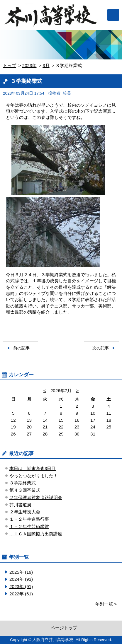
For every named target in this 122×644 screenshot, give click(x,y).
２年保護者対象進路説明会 (36, 497)
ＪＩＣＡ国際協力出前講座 (36, 534)
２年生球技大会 (25, 512)
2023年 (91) (21, 586)
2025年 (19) (21, 572)
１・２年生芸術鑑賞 (29, 526)
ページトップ (64, 628)
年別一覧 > (106, 604)
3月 (46, 65)
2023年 (29, 65)
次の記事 (101, 348)
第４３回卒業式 (25, 490)
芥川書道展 (20, 505)
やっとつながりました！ (34, 476)
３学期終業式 (23, 483)
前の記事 (21, 348)
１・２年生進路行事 (29, 519)
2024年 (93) (21, 579)
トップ (10, 65)
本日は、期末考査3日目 (33, 468)
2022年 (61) (21, 594)
